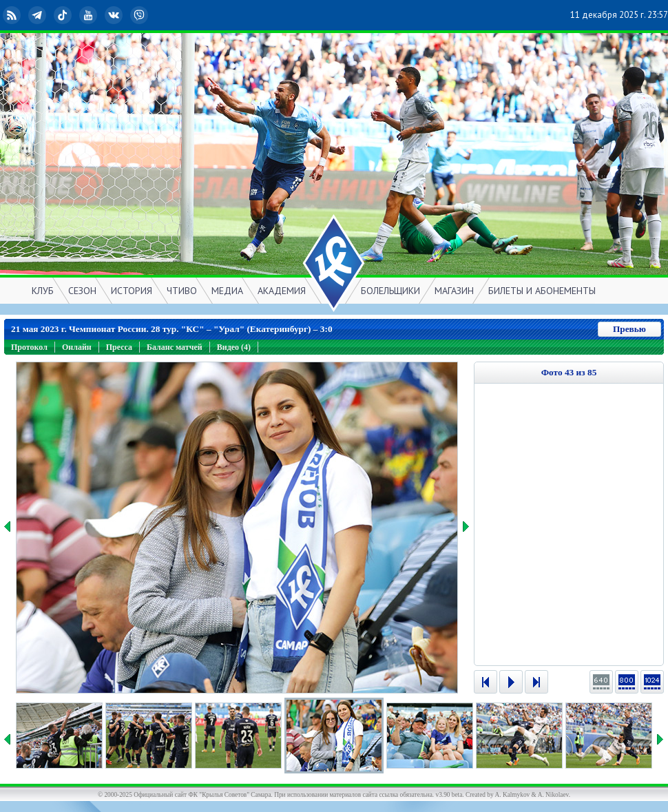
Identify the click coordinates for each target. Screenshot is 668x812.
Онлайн (77, 347)
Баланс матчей (175, 347)
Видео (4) (234, 347)
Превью (629, 329)
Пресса (119, 347)
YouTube (90, 15)
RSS (13, 15)
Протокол (29, 347)
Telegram (39, 15)
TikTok (64, 15)
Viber (140, 15)
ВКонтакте (115, 15)
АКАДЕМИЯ (282, 291)
